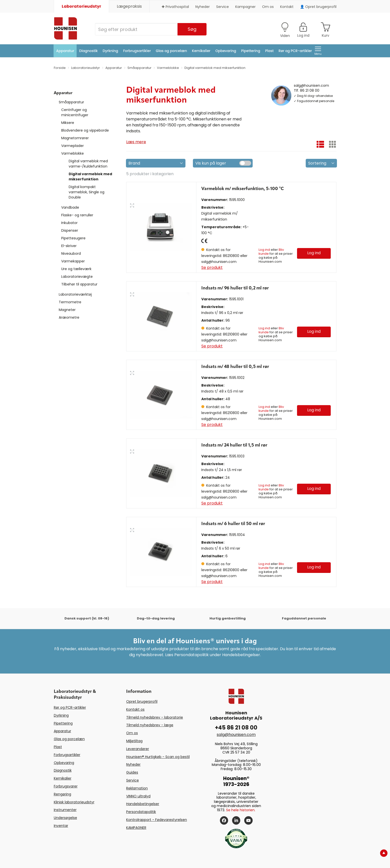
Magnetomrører (75, 138)
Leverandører (138, 749)
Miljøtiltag (134, 741)
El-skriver (69, 246)
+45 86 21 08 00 (236, 728)
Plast (269, 51)
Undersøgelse (65, 818)
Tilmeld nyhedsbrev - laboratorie (155, 717)
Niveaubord (71, 253)
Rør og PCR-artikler (295, 51)
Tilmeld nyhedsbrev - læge (150, 725)
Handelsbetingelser (143, 804)
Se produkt (212, 267)
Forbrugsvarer (66, 786)
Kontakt (287, 7)
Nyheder (203, 7)
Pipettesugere (73, 238)
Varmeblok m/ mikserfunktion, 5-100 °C (243, 189)
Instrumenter (65, 810)
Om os (268, 7)
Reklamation (137, 788)
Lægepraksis (129, 6)
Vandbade (70, 207)
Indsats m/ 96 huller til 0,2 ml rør (235, 288)
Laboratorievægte (77, 277)
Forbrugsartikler (137, 51)
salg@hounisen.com (311, 85)
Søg (192, 29)
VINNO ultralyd (138, 796)
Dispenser (70, 230)
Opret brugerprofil (142, 701)
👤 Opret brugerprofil (318, 7)
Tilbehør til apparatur (79, 284)
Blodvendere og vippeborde (85, 130)
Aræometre (69, 317)
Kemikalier (201, 51)
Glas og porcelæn (171, 51)
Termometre (70, 302)
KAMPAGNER (136, 828)
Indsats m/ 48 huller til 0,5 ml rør (235, 367)
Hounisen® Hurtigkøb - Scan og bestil (158, 757)
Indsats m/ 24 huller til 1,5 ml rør (234, 445)
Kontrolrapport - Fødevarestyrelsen (157, 820)
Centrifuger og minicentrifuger (75, 112)
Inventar (61, 826)
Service (223, 7)
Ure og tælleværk (76, 269)
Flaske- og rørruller (77, 215)
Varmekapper (73, 261)
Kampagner (245, 7)
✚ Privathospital (175, 7)
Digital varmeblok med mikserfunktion (90, 177)
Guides (132, 772)
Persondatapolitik (141, 812)
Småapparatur (71, 102)
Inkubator (69, 223)
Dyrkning (110, 51)
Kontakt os (135, 709)
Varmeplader (73, 146)
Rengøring (62, 794)
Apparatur (65, 51)
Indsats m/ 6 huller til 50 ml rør (233, 524)
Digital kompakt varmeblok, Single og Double (87, 192)
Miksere (68, 123)
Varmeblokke (73, 153)
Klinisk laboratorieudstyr (74, 802)
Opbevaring (226, 51)
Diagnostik (88, 51)
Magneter (67, 310)
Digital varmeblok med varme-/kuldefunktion (88, 164)
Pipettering (251, 51)
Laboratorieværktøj (75, 294)
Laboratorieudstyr (81, 6)
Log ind (264, 250)
